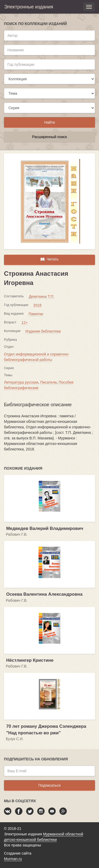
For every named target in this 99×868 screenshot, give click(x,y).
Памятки (36, 314)
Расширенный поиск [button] (50, 137)
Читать (49, 259)
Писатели (48, 382)
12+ (25, 323)
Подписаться (50, 785)
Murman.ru (13, 859)
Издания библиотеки (43, 331)
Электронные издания (29, 7)
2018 (37, 305)
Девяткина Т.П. (42, 297)
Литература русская (21, 382)
